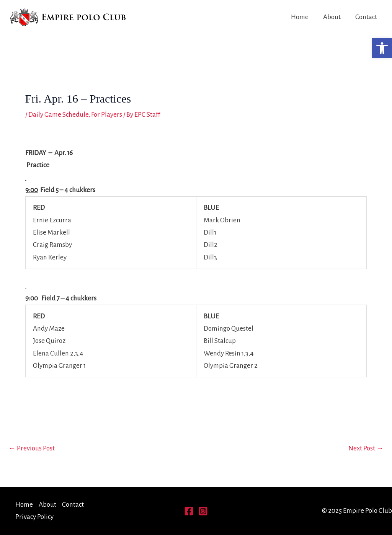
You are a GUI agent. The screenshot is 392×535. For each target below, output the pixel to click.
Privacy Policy (34, 517)
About (332, 17)
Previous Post (32, 448)
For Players (107, 115)
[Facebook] (189, 511)
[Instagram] (203, 511)
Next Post (366, 448)
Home (300, 17)
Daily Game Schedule (58, 115)
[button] (382, 48)
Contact (366, 17)
